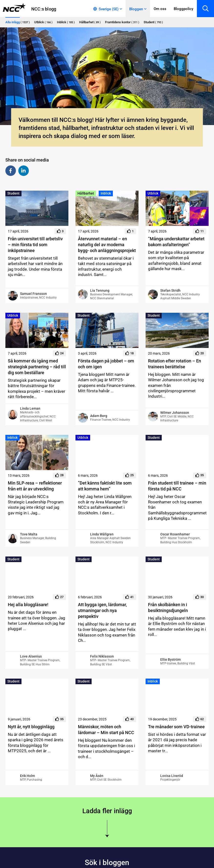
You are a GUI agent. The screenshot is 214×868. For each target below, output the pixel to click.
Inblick (106, 193)
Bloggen (136, 9)
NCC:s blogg (44, 9)
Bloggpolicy (183, 9)
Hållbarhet (86, 193)
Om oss (160, 9)
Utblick (153, 193)
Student (13, 193)
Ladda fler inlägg (107, 811)
